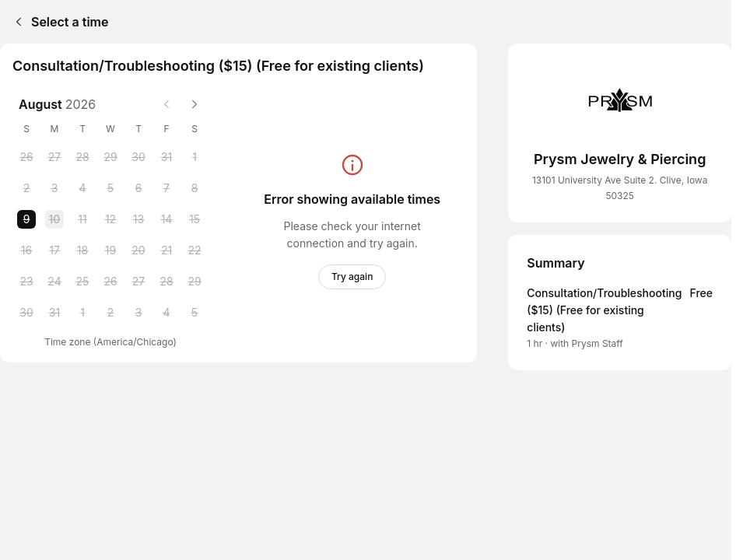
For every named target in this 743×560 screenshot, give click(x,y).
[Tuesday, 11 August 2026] (82, 219)
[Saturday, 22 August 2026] (195, 250)
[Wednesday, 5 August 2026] (110, 188)
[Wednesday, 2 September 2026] (110, 313)
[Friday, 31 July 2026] (166, 157)
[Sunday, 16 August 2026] (26, 250)
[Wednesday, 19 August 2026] (110, 250)
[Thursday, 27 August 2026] (138, 282)
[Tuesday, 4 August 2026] (82, 188)
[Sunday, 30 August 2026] (26, 313)
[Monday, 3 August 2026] (54, 188)
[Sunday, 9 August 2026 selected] (26, 219)
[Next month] (195, 104)
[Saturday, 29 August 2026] (195, 282)
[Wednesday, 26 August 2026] (110, 282)
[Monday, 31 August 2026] (54, 313)
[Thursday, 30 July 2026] (138, 157)
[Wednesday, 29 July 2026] (110, 157)
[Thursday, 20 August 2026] (138, 250)
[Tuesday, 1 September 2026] (82, 313)
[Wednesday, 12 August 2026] (110, 219)
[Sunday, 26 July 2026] (26, 157)
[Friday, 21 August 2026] (166, 250)
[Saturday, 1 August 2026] (195, 157)
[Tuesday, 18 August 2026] (82, 250)
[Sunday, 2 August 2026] (26, 188)
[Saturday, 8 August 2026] (195, 188)
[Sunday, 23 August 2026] (26, 282)
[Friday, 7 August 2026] (166, 188)
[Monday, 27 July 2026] (54, 157)
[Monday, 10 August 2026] (54, 219)
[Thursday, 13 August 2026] (138, 219)
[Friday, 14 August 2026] (166, 219)
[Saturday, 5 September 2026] (195, 313)
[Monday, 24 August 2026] (54, 282)
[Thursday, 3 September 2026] (138, 313)
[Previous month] (166, 104)
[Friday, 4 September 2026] (166, 313)
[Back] (16, 22)
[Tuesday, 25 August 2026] (82, 282)
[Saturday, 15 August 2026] (195, 219)
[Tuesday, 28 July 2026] (82, 157)
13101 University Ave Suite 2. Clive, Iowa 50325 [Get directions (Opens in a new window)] (620, 188)
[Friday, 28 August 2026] (166, 282)
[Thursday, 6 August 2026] (138, 188)
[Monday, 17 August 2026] (54, 250)
